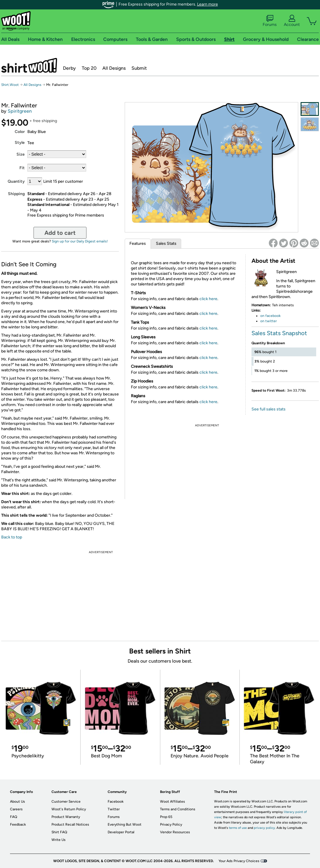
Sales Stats (166, 243)
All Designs (114, 68)
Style (20, 143)
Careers (16, 809)
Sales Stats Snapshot (279, 333)
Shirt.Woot (29, 65)
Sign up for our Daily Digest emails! (80, 241)
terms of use (238, 828)
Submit (139, 68)
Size (21, 154)
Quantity (16, 181)
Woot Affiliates (172, 802)
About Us (17, 802)
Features (138, 243)
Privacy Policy (171, 824)
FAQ (14, 817)
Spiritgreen (20, 111)
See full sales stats (269, 409)
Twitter (114, 809)
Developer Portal (121, 832)
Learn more (207, 4)
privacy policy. (265, 828)
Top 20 (89, 68)
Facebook (116, 802)
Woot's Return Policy (69, 809)
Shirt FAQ (59, 832)
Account (292, 21)
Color (20, 132)
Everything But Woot (125, 824)
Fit (22, 168)
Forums (270, 21)
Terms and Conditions (178, 809)
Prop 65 (166, 817)
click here (208, 299)
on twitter (269, 321)
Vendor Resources (175, 832)
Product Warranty (66, 817)
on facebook (270, 316)
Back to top (12, 537)
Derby (69, 68)
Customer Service (66, 802)
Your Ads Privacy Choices (239, 861)
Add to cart (60, 233)
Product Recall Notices (70, 824)
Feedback (18, 824)
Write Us (59, 840)
